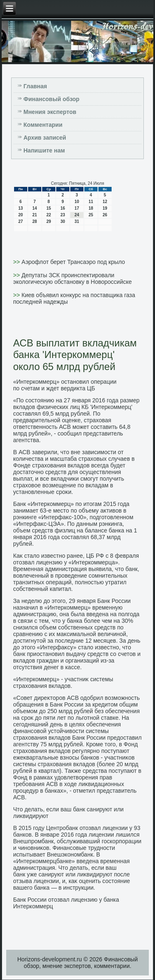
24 (77, 215)
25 (91, 215)
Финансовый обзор (51, 99)
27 (20, 221)
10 (77, 202)
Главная (35, 86)
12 (105, 202)
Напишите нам (44, 150)
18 (91, 208)
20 (20, 215)
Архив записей (45, 138)
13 (20, 208)
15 (49, 208)
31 (77, 221)
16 (63, 208)
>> (17, 262)
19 (105, 208)
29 (49, 221)
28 (35, 221)
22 (49, 215)
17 (77, 208)
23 (63, 215)
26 (105, 215)
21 (35, 215)
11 (91, 202)
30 (63, 221)
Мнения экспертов (50, 112)
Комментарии (43, 125)
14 (35, 208)
